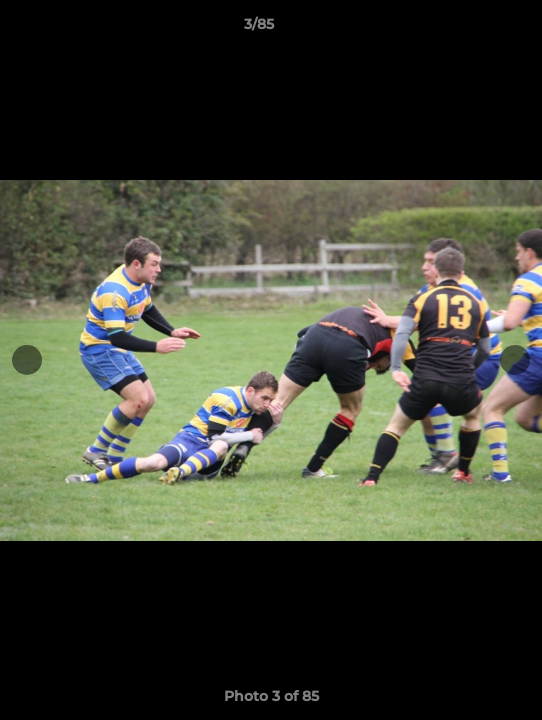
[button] (470, 29)
